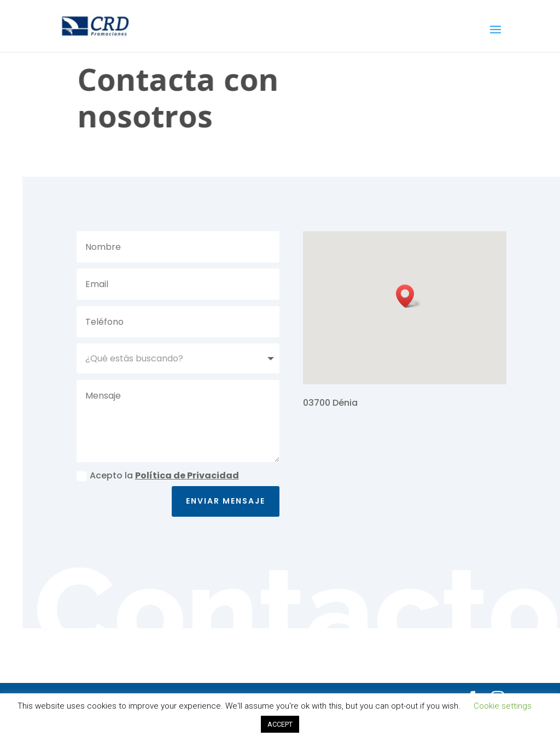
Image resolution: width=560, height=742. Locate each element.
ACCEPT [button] (280, 724)
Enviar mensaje (226, 501)
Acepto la (158, 475)
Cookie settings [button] (503, 706)
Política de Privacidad (187, 475)
